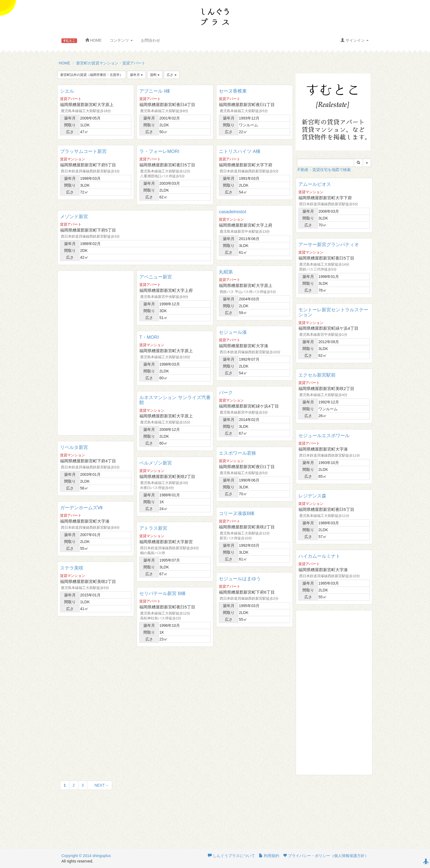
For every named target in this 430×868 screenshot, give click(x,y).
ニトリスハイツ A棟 (240, 151)
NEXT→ (99, 785)
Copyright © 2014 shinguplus (86, 856)
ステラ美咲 (72, 568)
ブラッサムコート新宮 (83, 151)
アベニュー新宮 (156, 277)
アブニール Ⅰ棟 (155, 91)
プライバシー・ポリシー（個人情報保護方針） (326, 856)
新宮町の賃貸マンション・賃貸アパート (111, 63)
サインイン (355, 40)
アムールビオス (315, 184)
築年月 (136, 75)
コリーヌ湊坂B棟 (237, 513)
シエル (67, 91)
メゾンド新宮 (74, 217)
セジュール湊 (233, 332)
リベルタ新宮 (74, 447)
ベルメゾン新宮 (156, 463)
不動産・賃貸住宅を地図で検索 (324, 170)
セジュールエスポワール (324, 436)
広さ (172, 75)
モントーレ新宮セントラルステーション (333, 312)
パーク (226, 393)
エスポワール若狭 (237, 453)
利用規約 (269, 856)
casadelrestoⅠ (233, 212)
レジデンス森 (312, 496)
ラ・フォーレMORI (159, 151)
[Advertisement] (96, 353)
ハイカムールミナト (319, 556)
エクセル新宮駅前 (317, 375)
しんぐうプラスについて (231, 856)
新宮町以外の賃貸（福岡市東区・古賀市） (92, 75)
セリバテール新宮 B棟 (162, 594)
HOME (94, 40)
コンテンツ (121, 40)
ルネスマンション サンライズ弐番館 (175, 400)
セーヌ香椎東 (233, 91)
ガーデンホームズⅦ (81, 508)
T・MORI (149, 337)
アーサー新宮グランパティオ (329, 245)
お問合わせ (151, 40)
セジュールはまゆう (240, 579)
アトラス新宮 (153, 528)
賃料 (155, 75)
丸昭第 (226, 272)
